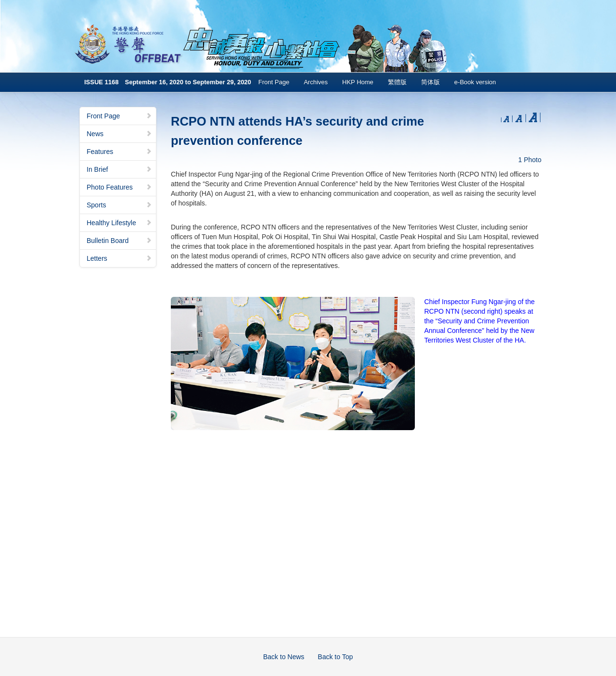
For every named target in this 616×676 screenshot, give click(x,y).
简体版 (430, 82)
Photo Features (119, 187)
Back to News (284, 657)
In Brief (119, 169)
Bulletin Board (119, 241)
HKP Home (358, 82)
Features (119, 152)
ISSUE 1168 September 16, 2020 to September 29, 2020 (168, 82)
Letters (119, 258)
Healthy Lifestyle (119, 223)
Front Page (274, 82)
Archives (316, 82)
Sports (119, 205)
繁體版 (397, 82)
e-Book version (475, 82)
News (119, 134)
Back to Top (335, 657)
